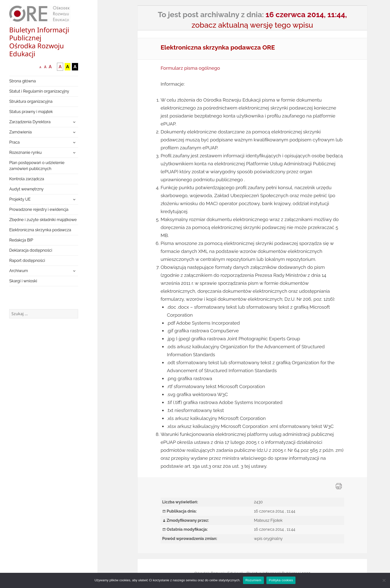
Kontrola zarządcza (27, 179)
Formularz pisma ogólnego (190, 68)
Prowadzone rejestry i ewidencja (39, 209)
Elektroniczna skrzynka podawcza (40, 230)
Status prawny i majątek (31, 112)
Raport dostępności (27, 261)
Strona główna (23, 81)
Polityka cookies (281, 580)
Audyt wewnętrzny (26, 189)
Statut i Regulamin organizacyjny (39, 91)
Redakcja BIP (21, 240)
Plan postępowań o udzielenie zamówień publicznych (37, 166)
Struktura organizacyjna (31, 101)
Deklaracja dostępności (31, 250)
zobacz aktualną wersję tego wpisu (252, 25)
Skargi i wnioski (23, 281)
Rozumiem (253, 580)
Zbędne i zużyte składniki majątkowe (43, 220)
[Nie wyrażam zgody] (384, 580)
